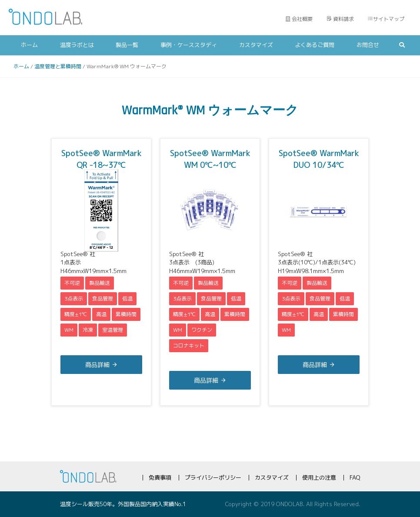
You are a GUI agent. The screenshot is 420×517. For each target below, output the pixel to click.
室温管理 (113, 330)
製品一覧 (127, 45)
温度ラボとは (77, 45)
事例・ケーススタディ (189, 45)
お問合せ (368, 45)
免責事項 (160, 477)
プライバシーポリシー (213, 477)
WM (69, 330)
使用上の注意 (319, 477)
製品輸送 (100, 283)
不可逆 (72, 283)
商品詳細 (97, 365)
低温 (127, 299)
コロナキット (189, 345)
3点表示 (74, 299)
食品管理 (103, 299)
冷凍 (88, 330)
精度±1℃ (76, 314)
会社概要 (299, 19)
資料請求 (340, 19)
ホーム (29, 45)
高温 (101, 314)
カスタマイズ (256, 45)
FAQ (355, 477)
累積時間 (126, 314)
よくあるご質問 (315, 45)
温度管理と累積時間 (58, 66)
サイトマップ (386, 19)
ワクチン (202, 330)
